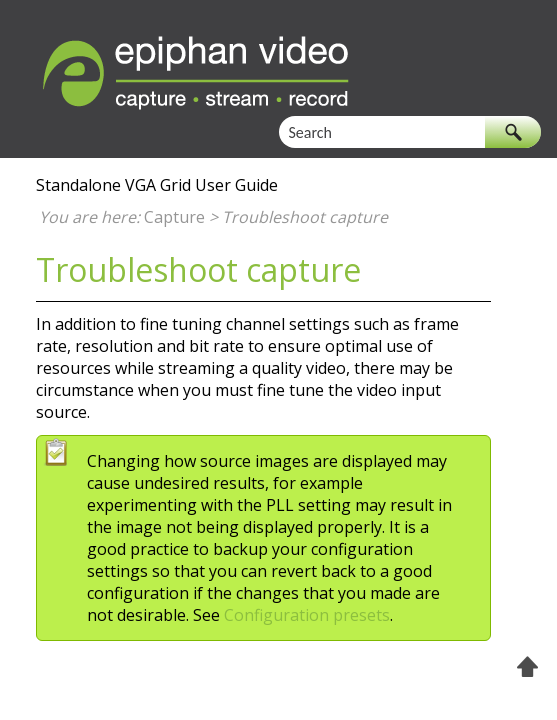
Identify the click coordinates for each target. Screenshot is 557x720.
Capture (174, 217)
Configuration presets (307, 615)
